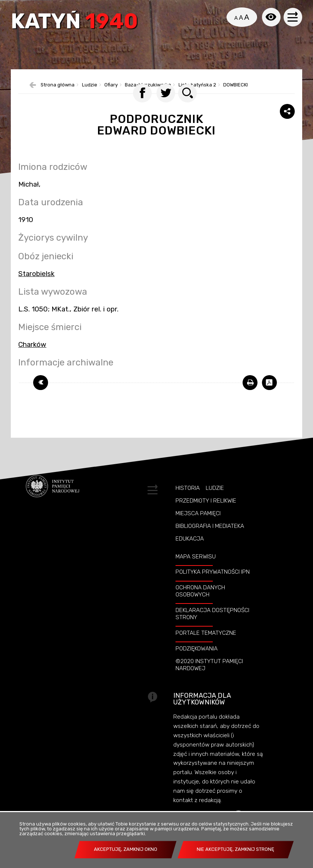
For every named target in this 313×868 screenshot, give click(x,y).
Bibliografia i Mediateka (210, 539)
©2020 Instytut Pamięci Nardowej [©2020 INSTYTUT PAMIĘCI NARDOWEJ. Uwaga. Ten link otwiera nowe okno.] (209, 677)
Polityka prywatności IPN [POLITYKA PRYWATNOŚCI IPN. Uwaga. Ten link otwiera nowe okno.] (213, 585)
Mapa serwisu (196, 569)
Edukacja (190, 551)
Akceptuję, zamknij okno (126, 849)
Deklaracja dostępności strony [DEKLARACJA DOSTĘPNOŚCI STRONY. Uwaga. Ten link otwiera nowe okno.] (212, 626)
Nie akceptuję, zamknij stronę (235, 849)
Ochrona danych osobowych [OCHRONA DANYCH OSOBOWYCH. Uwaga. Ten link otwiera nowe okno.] (200, 604)
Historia (188, 501)
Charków (32, 357)
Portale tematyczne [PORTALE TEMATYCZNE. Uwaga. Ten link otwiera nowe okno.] (206, 646)
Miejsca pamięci (198, 526)
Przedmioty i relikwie (206, 513)
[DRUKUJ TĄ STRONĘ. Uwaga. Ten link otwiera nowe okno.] (250, 395)
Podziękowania (197, 661)
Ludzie (215, 501)
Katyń (76, 23)
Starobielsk (36, 286)
